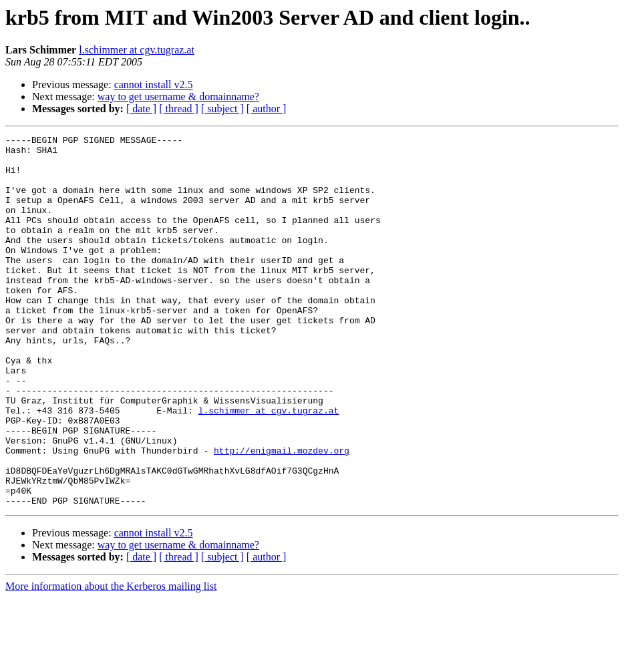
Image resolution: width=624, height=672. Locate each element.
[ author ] (267, 109)
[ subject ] (222, 109)
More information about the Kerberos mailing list (111, 660)
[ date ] (141, 109)
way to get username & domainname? (178, 97)
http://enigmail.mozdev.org (282, 514)
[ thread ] (179, 109)
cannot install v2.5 (154, 85)
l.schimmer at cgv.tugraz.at (137, 50)
